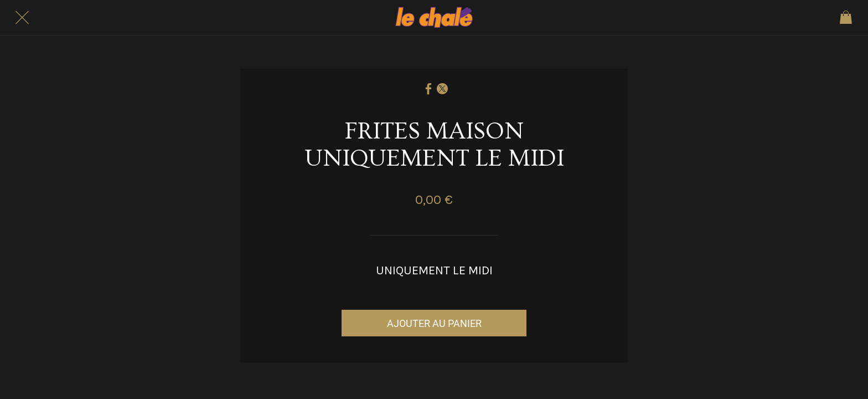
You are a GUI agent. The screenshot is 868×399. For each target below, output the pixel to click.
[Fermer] (22, 18)
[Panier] (846, 18)
